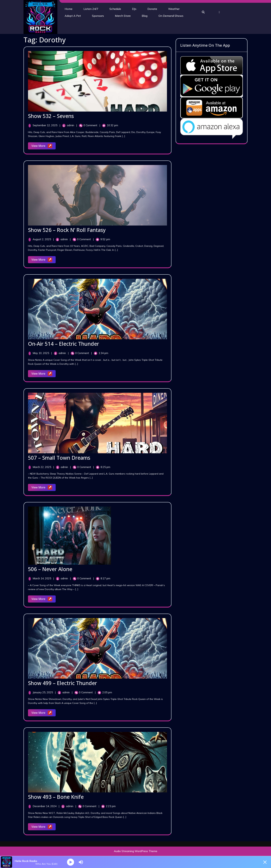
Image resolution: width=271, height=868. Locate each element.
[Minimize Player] (265, 862)
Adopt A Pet (73, 16)
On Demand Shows (171, 16)
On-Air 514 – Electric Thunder (64, 344)
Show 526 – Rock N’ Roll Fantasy (67, 230)
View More (44, 146)
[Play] (71, 862)
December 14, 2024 (45, 806)
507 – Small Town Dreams (59, 458)
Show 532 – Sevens (51, 116)
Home (69, 9)
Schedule (115, 9)
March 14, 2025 (42, 578)
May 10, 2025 (41, 353)
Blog (145, 16)
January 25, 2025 (43, 692)
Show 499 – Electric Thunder (62, 683)
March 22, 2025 (42, 467)
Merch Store (123, 16)
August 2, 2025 (42, 239)
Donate (152, 9)
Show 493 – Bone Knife (56, 797)
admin (71, 125)
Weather (174, 9)
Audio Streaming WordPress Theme (136, 851)
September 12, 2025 (45, 125)
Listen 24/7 (91, 9)
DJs (134, 9)
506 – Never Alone (50, 569)
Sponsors (98, 16)
